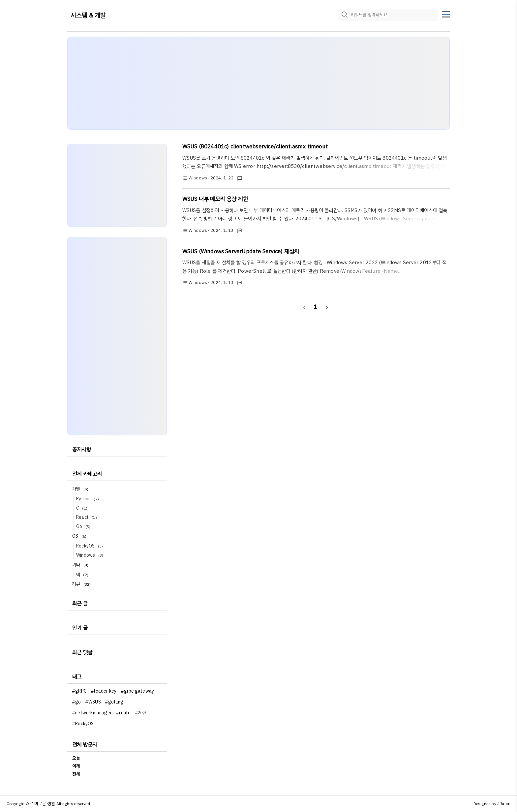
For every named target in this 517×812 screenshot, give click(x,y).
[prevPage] (304, 307)
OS (80, 536)
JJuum (504, 804)
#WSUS (93, 702)
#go (76, 702)
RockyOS (91, 546)
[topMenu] (446, 14)
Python (89, 499)
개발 (81, 489)
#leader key (104, 691)
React (88, 517)
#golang (114, 702)
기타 (81, 565)
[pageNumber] (316, 307)
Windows (91, 555)
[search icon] (344, 16)
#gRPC (79, 691)
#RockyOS (83, 724)
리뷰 (82, 584)
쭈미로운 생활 (43, 804)
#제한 (141, 713)
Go (84, 527)
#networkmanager (92, 713)
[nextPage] (327, 307)
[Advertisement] (258, 83)
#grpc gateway (137, 691)
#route (123, 713)
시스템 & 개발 (88, 16)
